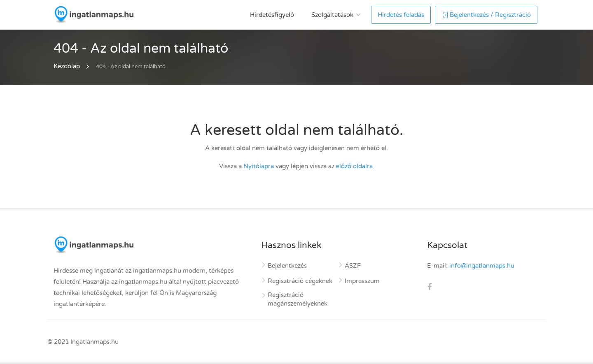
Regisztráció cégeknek (300, 281)
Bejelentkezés (287, 266)
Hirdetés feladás (401, 15)
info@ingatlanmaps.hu (482, 266)
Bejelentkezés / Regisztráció (486, 15)
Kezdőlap (67, 66)
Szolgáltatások (332, 15)
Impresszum (362, 281)
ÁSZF (353, 266)
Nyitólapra (259, 166)
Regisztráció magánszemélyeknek (298, 299)
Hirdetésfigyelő (272, 15)
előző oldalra (354, 166)
